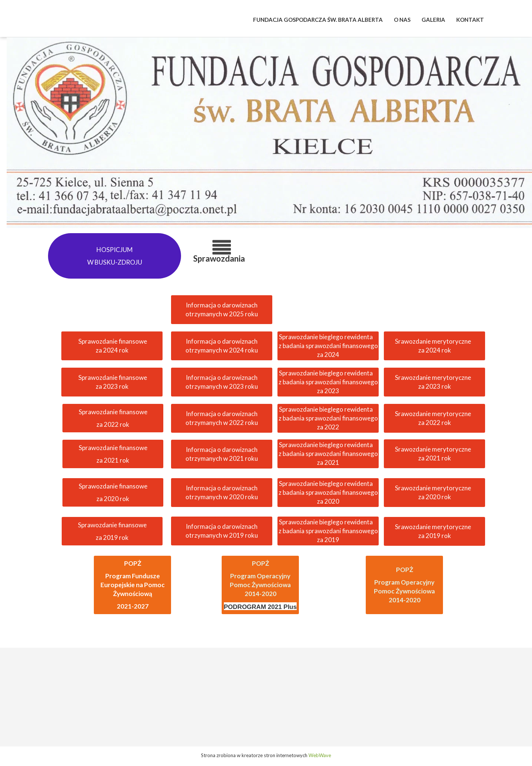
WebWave (320, 755)
